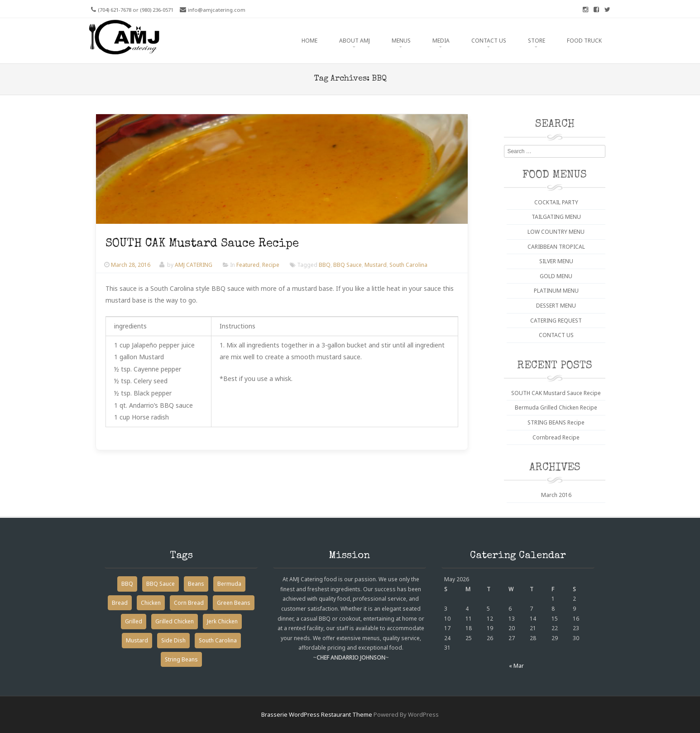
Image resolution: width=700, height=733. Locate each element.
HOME (309, 41)
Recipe (271, 265)
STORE (537, 41)
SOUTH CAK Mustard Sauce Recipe (202, 244)
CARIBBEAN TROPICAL (556, 247)
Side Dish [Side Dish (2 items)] (173, 640)
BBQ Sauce (348, 265)
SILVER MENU (556, 261)
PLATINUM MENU (556, 291)
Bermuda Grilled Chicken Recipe (556, 407)
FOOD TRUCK (584, 41)
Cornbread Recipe (556, 437)
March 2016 (556, 495)
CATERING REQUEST (556, 321)
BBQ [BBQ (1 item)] (127, 584)
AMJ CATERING (194, 265)
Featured (248, 265)
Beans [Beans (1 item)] (196, 584)
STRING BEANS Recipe (556, 422)
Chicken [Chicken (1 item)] (151, 603)
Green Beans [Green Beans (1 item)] (234, 603)
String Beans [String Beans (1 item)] (181, 659)
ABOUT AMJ (355, 41)
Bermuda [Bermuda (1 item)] (229, 584)
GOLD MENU (556, 276)
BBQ (325, 265)
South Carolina (408, 265)
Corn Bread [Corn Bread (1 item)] (189, 603)
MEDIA (441, 41)
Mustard (376, 265)
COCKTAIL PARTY (556, 202)
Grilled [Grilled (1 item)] (134, 621)
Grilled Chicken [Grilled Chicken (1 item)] (175, 621)
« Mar (516, 666)
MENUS (401, 41)
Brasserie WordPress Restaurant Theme (317, 714)
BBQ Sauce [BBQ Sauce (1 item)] (161, 584)
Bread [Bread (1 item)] (120, 603)
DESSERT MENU (556, 306)
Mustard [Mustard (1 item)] (137, 640)
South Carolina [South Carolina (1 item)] (218, 640)
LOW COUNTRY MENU (556, 232)
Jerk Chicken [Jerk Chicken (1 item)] (222, 621)
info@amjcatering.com (217, 10)
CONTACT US (489, 41)
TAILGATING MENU (556, 217)
